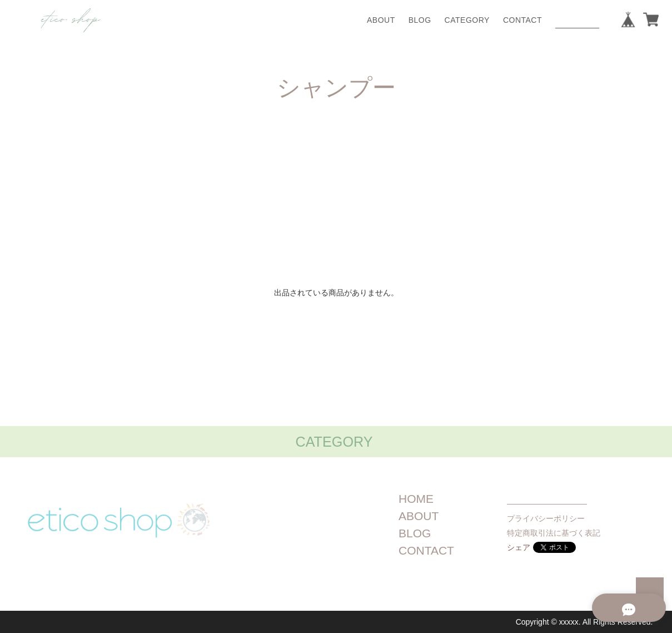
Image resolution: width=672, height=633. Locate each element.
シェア (519, 547)
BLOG (420, 20)
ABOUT (381, 20)
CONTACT (522, 20)
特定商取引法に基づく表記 (554, 533)
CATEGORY (467, 20)
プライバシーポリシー (546, 518)
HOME (416, 499)
